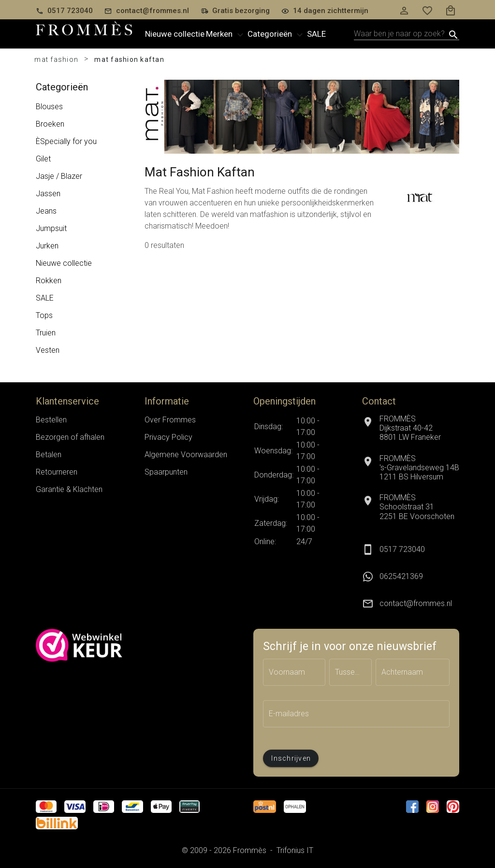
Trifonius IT (295, 850)
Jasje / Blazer (59, 176)
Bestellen (51, 420)
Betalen (49, 455)
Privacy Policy (168, 437)
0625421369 (401, 576)
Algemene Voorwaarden (186, 455)
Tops (44, 315)
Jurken (47, 246)
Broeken (50, 124)
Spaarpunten (166, 472)
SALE (45, 298)
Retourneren (57, 472)
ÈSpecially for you (66, 141)
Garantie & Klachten (69, 489)
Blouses (49, 107)
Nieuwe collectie (175, 34)
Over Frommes (170, 420)
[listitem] (411, 577)
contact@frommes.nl (416, 603)
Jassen (48, 194)
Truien (46, 333)
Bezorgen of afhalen (70, 437)
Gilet (43, 159)
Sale (316, 34)
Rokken (49, 281)
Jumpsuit (51, 228)
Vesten (48, 350)
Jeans (46, 211)
